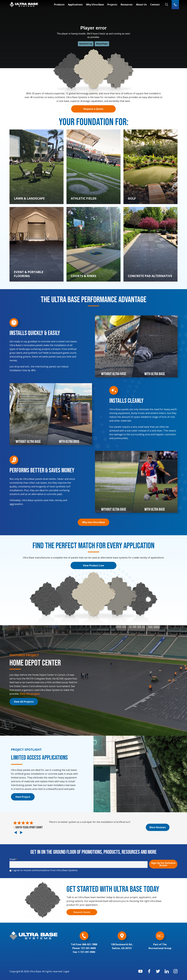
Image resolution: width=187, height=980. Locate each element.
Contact (155, 5)
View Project (23, 797)
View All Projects (24, 702)
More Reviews (158, 827)
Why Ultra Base (95, 5)
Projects (112, 5)
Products (59, 5)
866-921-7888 (90, 944)
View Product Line (93, 565)
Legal (66, 971)
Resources (127, 5)
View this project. (30, 694)
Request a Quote (93, 109)
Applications (75, 5)
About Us (141, 5)
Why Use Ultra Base (93, 522)
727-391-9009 (88, 948)
